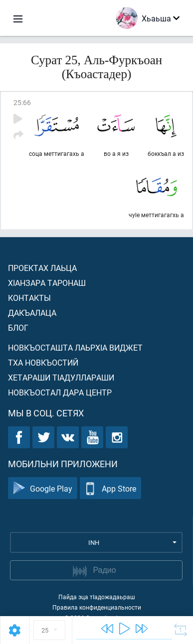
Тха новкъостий (43, 362)
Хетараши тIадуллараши (61, 377)
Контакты (29, 298)
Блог (18, 327)
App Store (110, 488)
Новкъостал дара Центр (60, 392)
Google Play (43, 488)
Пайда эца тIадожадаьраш (97, 597)
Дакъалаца (32, 313)
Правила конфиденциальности (97, 607)
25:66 (22, 102)
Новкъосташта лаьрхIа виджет (75, 347)
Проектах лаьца (42, 268)
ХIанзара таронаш (47, 283)
